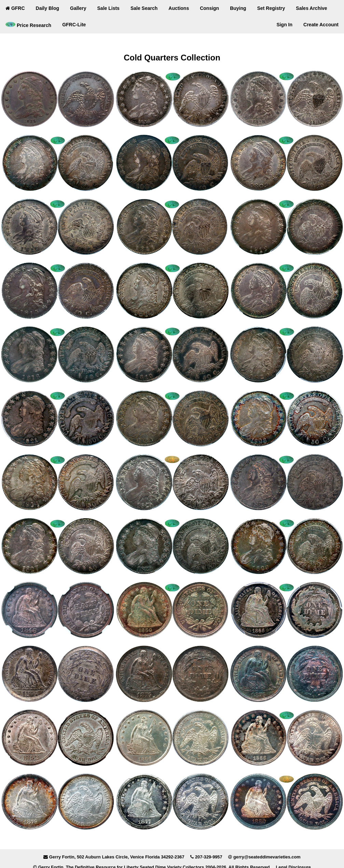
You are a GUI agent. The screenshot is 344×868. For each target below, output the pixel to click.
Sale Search (144, 8)
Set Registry (271, 8)
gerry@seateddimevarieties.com (267, 857)
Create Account (321, 25)
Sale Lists (108, 8)
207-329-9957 (209, 857)
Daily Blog (47, 8)
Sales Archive (311, 8)
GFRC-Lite (74, 25)
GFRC (15, 8)
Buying (238, 8)
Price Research (28, 25)
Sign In (284, 25)
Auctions (179, 8)
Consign (209, 8)
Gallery (78, 8)
